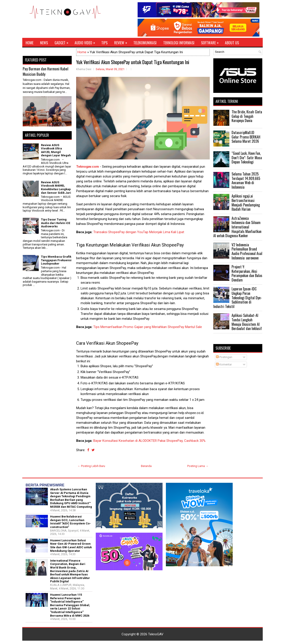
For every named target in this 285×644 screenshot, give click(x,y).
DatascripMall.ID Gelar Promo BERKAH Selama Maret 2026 (246, 137)
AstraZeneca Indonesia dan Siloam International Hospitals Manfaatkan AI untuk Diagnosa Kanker (237, 227)
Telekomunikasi (145, 43)
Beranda (146, 466)
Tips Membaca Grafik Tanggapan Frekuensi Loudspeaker (56, 260)
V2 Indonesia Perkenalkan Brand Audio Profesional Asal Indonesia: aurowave (247, 251)
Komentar (224, 364)
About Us (232, 43)
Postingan (224, 357)
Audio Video (86, 42)
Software (211, 42)
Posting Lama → (198, 466)
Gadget (63, 42)
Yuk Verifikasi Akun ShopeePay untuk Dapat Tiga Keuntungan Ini (133, 62)
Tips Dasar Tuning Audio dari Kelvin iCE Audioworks (56, 223)
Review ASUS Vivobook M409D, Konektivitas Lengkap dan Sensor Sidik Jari (56, 187)
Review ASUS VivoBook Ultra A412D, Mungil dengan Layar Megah (56, 150)
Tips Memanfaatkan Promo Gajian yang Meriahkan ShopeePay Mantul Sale (148, 327)
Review (122, 42)
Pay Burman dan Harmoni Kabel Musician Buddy (46, 71)
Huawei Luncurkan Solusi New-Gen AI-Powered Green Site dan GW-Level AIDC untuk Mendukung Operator (71, 546)
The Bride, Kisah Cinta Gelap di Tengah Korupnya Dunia (247, 116)
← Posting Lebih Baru (91, 466)
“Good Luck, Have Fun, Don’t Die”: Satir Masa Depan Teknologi (247, 158)
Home (30, 43)
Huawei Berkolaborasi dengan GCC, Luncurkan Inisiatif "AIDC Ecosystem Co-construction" (70, 522)
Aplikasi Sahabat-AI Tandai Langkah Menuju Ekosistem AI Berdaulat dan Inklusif (247, 322)
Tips (104, 43)
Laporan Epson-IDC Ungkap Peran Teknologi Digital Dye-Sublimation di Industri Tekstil (238, 298)
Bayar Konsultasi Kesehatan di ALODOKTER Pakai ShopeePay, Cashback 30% (149, 441)
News (44, 43)
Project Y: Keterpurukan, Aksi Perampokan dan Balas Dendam (247, 273)
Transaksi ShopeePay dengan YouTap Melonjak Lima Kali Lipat (139, 232)
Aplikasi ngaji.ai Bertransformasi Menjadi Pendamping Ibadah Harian (246, 203)
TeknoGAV (156, 634)
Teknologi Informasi (179, 43)
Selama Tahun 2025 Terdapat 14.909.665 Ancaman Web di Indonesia (246, 180)
